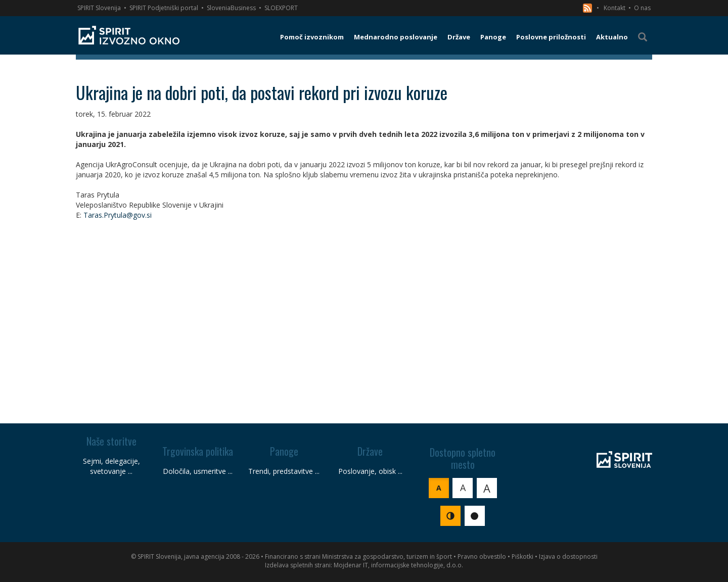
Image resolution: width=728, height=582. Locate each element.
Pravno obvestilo (482, 556)
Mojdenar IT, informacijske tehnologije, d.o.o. (398, 565)
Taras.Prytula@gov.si (118, 215)
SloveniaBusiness (231, 8)
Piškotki (522, 556)
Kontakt (615, 8)
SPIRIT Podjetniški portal (164, 8)
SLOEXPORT (281, 8)
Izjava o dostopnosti (568, 556)
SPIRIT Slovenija (99, 8)
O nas (642, 8)
